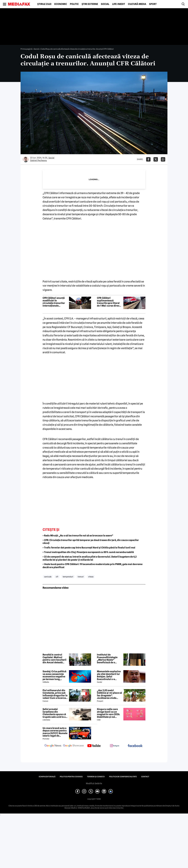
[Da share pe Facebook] (148, 159)
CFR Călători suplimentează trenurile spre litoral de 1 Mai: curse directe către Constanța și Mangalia (109, 302)
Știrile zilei (44, 4)
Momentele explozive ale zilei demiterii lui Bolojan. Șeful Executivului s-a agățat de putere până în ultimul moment (109, 675)
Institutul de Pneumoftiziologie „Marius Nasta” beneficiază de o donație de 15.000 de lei (108, 659)
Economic (61, 4)
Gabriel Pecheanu (38, 160)
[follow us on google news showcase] (73, 746)
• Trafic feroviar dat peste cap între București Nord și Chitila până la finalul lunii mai (89, 548)
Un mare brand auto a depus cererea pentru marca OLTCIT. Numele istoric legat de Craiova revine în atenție (55, 732)
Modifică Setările (94, 783)
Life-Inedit (119, 4)
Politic (74, 4)
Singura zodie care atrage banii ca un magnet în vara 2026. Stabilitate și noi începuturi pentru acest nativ (108, 713)
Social (105, 4)
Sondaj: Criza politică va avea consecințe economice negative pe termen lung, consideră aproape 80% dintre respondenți (54, 675)
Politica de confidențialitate (123, 777)
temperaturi (68, 577)
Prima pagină (26, 49)
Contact (145, 777)
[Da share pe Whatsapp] (163, 159)
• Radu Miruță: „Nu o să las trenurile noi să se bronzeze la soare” (78, 536)
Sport (153, 4)
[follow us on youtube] (94, 746)
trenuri (81, 577)
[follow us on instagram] (115, 746)
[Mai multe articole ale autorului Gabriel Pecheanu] (26, 159)
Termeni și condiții (96, 777)
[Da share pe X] (156, 159)
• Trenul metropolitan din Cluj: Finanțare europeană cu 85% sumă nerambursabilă (88, 552)
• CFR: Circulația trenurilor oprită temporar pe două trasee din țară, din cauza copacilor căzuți (91, 542)
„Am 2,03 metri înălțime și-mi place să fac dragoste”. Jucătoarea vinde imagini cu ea (109, 694)
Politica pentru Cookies (71, 777)
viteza (91, 577)
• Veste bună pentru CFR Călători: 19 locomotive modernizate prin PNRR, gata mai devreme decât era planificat (93, 566)
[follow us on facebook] (135, 746)
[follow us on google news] (53, 746)
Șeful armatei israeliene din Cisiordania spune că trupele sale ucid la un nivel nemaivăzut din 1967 (55, 713)
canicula (48, 577)
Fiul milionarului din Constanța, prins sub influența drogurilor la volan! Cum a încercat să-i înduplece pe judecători (55, 694)
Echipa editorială (47, 777)
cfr (57, 577)
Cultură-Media (137, 4)
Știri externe (90, 4)
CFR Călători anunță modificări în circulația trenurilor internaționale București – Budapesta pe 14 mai (55, 302)
